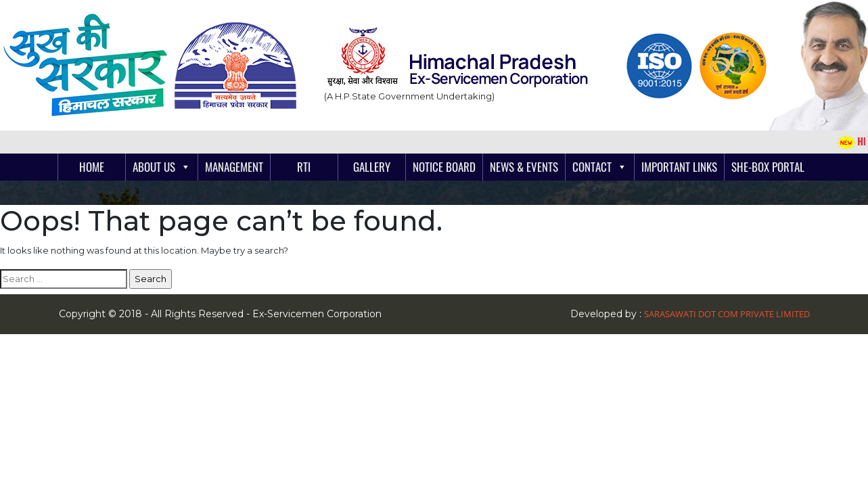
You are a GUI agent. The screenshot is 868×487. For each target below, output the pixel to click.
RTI (304, 167)
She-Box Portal (768, 167)
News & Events (524, 167)
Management (234, 167)
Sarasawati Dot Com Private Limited (727, 314)
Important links (679, 167)
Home (92, 167)
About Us (154, 167)
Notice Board (444, 167)
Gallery (372, 167)
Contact (592, 167)
